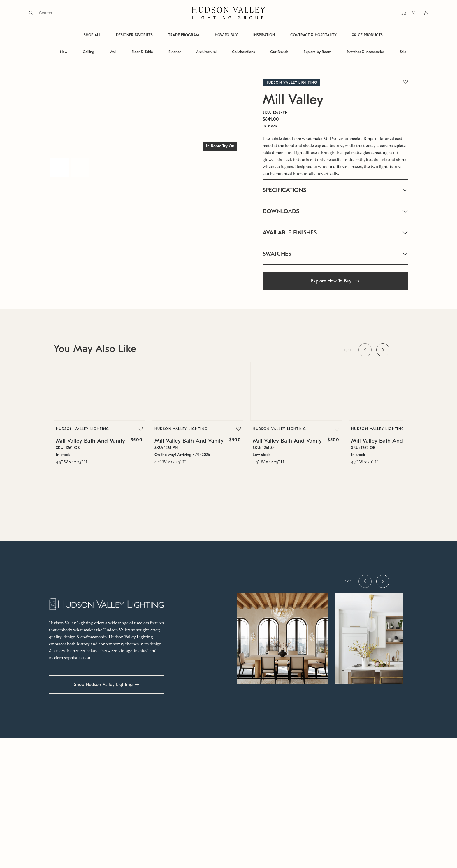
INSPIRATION (264, 35)
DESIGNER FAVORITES (134, 35)
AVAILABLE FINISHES (290, 233)
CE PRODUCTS (367, 35)
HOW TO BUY (226, 35)
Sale (403, 52)
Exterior (175, 52)
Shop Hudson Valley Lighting (103, 685)
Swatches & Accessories (365, 52)
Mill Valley (293, 99)
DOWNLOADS (281, 211)
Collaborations (243, 52)
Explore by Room (317, 52)
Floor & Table (142, 52)
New (64, 52)
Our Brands (279, 52)
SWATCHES (277, 254)
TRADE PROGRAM (184, 35)
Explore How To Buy (335, 281)
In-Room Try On (220, 146)
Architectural (206, 52)
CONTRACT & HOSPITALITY (313, 35)
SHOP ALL (92, 35)
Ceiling (88, 52)
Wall (113, 52)
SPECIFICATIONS (284, 190)
